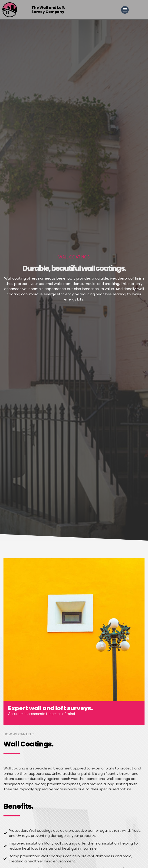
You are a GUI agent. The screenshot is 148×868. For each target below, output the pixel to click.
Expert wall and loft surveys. (51, 708)
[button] (125, 10)
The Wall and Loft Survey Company (48, 10)
